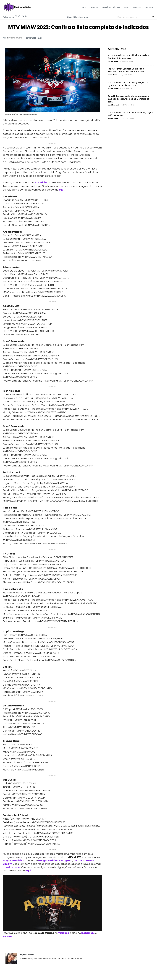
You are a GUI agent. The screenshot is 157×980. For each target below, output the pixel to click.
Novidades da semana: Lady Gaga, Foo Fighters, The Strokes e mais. (128, 84)
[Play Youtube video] (52, 903)
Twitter (78, 861)
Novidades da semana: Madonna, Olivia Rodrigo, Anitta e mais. (128, 57)
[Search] (153, 17)
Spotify (7, 864)
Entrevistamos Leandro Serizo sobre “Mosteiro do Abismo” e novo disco (126, 70)
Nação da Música (14, 861)
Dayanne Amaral (15, 38)
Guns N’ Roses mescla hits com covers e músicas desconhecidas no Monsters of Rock (128, 99)
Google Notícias (48, 861)
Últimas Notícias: (117, 49)
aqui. (29, 871)
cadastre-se (13, 867)
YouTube (89, 861)
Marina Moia (113, 61)
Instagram (66, 861)
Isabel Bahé (112, 75)
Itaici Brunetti (113, 105)
